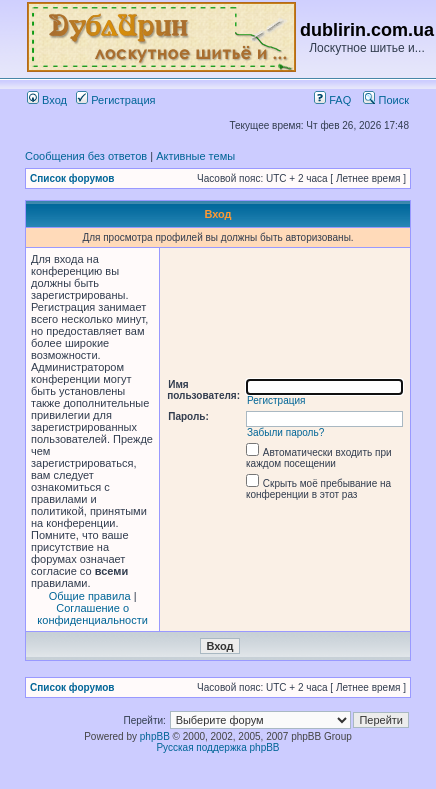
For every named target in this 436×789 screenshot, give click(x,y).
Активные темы (195, 156)
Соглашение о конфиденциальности (92, 614)
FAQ (332, 100)
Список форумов (72, 178)
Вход (47, 100)
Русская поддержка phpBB (217, 747)
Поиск (386, 100)
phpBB (155, 736)
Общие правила (90, 596)
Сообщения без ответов (86, 156)
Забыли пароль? (285, 432)
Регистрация (115, 100)
